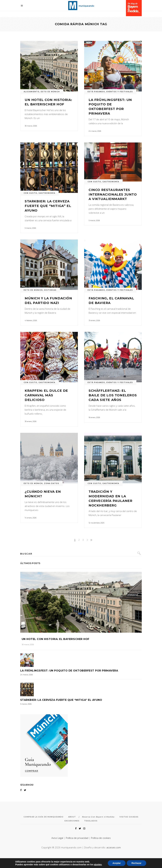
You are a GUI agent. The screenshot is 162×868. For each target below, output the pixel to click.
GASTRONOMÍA (47, 193)
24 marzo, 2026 (95, 131)
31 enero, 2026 (94, 320)
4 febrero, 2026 (31, 320)
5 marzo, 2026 (30, 228)
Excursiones (72, 821)
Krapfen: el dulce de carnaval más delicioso (46, 395)
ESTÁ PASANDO (96, 92)
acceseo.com (114, 847)
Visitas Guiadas (129, 817)
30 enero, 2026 (31, 421)
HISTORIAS (50, 290)
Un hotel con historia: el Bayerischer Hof (56, 639)
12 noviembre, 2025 (96, 523)
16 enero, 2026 (94, 417)
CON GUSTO (30, 193)
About (72, 817)
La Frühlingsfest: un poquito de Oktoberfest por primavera (69, 671)
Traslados (91, 821)
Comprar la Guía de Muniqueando (44, 817)
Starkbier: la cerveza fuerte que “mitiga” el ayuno (48, 206)
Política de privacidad (77, 838)
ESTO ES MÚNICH (50, 92)
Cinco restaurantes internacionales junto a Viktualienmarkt (113, 194)
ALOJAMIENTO (32, 92)
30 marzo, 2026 (31, 126)
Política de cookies (101, 838)
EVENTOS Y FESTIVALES (120, 92)
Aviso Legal (57, 838)
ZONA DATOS (52, 483)
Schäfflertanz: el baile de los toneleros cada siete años (113, 395)
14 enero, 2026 (31, 518)
